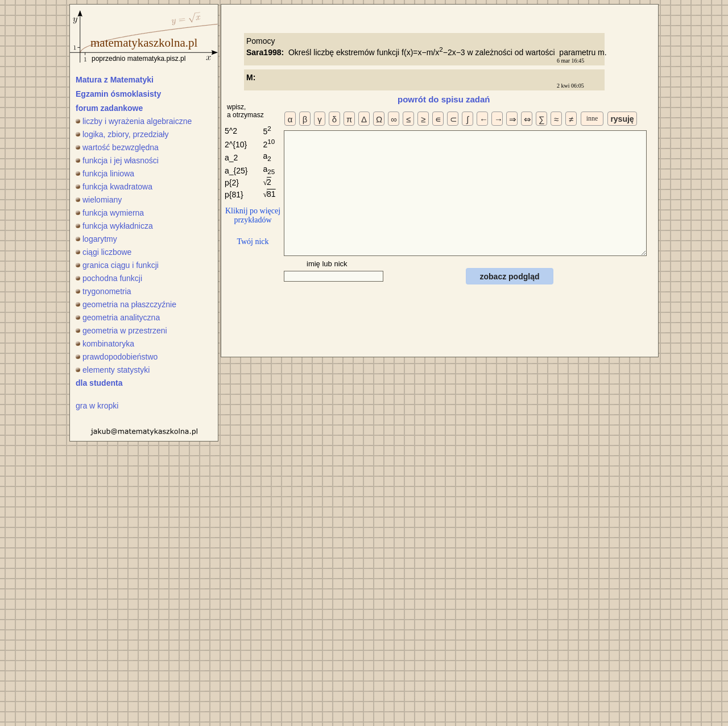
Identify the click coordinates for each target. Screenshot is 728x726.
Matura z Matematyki (115, 80)
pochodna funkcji (109, 278)
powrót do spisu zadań (444, 99)
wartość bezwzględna (117, 147)
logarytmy (96, 239)
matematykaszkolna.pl (144, 43)
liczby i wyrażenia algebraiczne (134, 121)
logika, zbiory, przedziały (122, 134)
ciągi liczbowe (104, 252)
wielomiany (99, 200)
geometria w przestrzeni (121, 331)
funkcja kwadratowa (114, 187)
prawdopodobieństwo (117, 357)
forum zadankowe (109, 108)
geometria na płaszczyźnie (126, 304)
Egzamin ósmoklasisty (118, 94)
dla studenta (99, 383)
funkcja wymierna (110, 213)
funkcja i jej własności (117, 160)
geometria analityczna (118, 317)
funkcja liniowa (105, 174)
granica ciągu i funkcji (117, 265)
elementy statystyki (113, 370)
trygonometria (104, 291)
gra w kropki (97, 406)
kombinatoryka (105, 344)
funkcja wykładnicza (114, 226)
